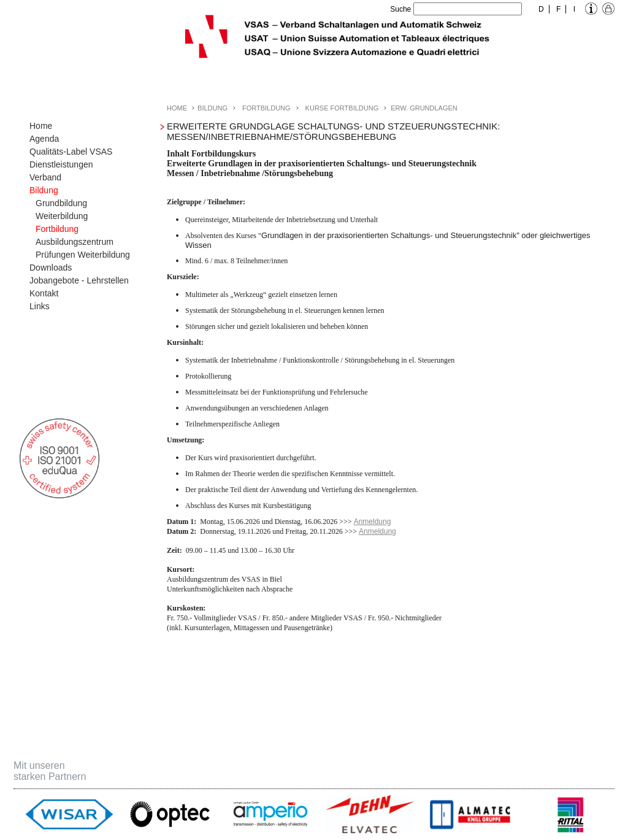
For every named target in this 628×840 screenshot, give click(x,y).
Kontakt (44, 293)
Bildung (44, 190)
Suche (400, 9)
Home (41, 126)
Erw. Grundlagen (424, 108)
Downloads (51, 268)
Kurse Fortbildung (342, 108)
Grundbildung (61, 203)
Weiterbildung (62, 216)
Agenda (44, 139)
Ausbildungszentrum (75, 242)
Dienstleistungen (61, 164)
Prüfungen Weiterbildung (83, 255)
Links (40, 306)
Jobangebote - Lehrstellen (79, 280)
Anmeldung (373, 522)
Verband (45, 177)
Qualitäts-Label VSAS (71, 152)
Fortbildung (57, 229)
